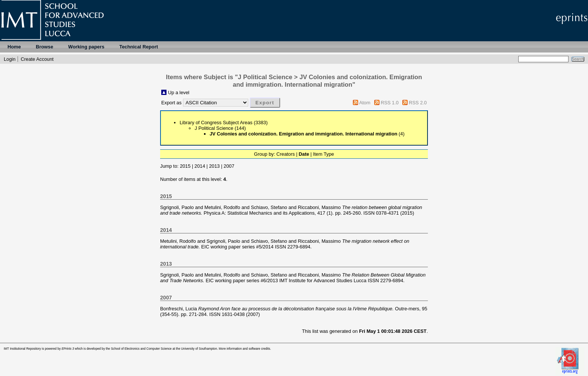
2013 (214, 166)
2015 (185, 166)
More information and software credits (244, 349)
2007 (229, 166)
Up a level (179, 92)
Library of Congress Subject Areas (216, 123)
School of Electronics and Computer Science (141, 349)
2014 (200, 166)
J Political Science (214, 128)
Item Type (324, 154)
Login (10, 59)
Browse (45, 47)
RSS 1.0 (390, 103)
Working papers (86, 47)
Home (14, 47)
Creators (286, 154)
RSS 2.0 (418, 103)
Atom (365, 103)
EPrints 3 (68, 349)
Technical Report (139, 47)
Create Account (37, 59)
